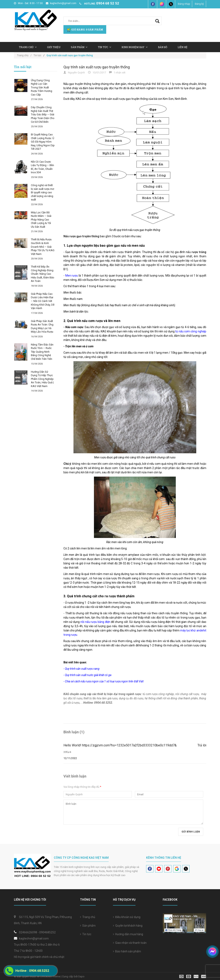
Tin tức (86, 934)
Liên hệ (183, 47)
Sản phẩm (88, 926)
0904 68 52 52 (108, 3)
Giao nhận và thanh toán (130, 943)
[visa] (193, 976)
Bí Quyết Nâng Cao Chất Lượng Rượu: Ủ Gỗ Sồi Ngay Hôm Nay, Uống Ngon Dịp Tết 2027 (43, 142)
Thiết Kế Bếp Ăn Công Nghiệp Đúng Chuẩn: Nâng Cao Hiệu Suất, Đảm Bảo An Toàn (43, 274)
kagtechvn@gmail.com (61, 3)
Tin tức (104, 47)
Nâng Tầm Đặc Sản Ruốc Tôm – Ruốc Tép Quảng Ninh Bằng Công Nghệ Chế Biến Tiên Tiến (42, 352)
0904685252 (47, 932)
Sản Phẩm (79, 47)
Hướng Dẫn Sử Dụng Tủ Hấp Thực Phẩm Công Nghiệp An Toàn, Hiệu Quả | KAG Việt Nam (42, 379)
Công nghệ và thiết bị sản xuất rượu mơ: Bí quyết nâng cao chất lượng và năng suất (43, 192)
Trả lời (202, 745)
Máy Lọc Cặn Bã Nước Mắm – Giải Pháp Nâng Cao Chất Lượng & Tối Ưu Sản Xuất (41, 220)
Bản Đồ (163, 47)
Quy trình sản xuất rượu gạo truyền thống (97, 67)
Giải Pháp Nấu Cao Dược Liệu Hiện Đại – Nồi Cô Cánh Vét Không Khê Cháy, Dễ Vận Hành (43, 301)
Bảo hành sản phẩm (127, 951)
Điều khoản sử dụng (127, 917)
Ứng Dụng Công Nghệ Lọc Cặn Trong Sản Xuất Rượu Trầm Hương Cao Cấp (42, 87)
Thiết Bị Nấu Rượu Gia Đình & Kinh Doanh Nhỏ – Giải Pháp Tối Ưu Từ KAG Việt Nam (43, 247)
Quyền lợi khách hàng (128, 926)
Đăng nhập (184, 4)
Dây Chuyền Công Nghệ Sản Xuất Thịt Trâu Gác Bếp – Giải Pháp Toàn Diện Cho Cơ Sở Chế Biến (43, 114)
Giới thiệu (54, 47)
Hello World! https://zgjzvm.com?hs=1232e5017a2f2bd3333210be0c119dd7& (120, 745)
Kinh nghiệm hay (135, 47)
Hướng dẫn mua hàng (128, 934)
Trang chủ (28, 47)
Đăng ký (199, 4)
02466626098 (28, 932)
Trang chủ (88, 917)
